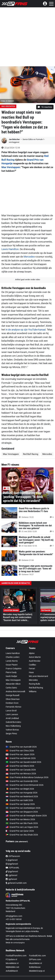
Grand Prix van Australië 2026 (21, 747)
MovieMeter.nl (12, 963)
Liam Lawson (12, 714)
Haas (31, 672)
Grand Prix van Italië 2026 (19, 800)
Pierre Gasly (11, 672)
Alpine (32, 653)
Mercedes (29, 257)
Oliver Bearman (13, 699)
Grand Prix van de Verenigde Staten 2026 (26, 816)
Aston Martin (35, 657)
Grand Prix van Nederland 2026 (22, 796)
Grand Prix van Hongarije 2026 (22, 793)
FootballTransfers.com (16, 956)
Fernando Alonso (13, 707)
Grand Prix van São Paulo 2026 (22, 823)
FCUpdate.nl (11, 959)
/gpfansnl (11, 875)
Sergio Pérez (11, 734)
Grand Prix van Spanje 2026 (20, 804)
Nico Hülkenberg (13, 726)
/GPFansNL (13, 868)
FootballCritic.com (37, 956)
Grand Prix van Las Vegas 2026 (22, 827)
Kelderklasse (35, 967)
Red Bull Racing (31, 454)
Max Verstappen (8, 106)
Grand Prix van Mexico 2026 (20, 819)
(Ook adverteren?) (21, 842)
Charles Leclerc (13, 657)
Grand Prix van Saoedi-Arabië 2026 (23, 762)
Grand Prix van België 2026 (20, 789)
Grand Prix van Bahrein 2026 (21, 758)
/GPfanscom (13, 856)
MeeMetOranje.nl (37, 971)
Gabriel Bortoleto (13, 722)
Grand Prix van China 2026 (20, 751)
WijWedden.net (12, 967)
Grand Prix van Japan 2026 (20, 754)
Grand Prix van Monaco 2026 (21, 774)
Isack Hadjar (11, 676)
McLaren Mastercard (38, 676)
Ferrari (32, 669)
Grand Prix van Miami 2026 (20, 766)
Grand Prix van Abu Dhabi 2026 (22, 835)
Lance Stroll (11, 711)
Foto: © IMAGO (8, 101)
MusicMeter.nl (35, 963)
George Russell (12, 695)
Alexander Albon (13, 684)
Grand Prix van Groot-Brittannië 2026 (25, 785)
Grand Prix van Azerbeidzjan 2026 (23, 808)
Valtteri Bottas (12, 730)
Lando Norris (12, 661)
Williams (33, 691)
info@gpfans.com (14, 916)
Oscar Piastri (12, 665)
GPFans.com (35, 959)
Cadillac (32, 665)
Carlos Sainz (11, 688)
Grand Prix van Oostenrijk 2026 (22, 781)
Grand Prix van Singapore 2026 (22, 812)
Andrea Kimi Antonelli (15, 691)
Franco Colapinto (14, 669)
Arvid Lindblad (12, 718)
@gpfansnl (12, 864)
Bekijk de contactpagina (15, 943)
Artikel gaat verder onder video (28, 279)
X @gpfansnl (12, 860)
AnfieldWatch (12, 971)
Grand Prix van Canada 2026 (21, 770)
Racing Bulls (34, 684)
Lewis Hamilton (10, 249)
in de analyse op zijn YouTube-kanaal (26, 330)
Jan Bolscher (15, 139)
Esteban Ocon (12, 703)
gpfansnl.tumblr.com (16, 883)
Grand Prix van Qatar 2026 (20, 831)
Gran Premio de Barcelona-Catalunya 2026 (27, 777)
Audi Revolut (35, 661)
